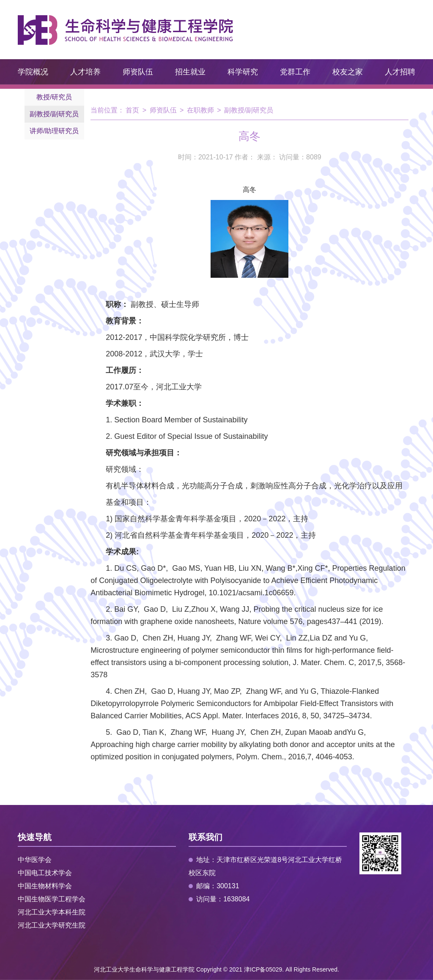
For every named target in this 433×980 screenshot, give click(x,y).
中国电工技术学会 (45, 873)
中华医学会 (35, 860)
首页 (132, 110)
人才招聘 (400, 72)
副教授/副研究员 (54, 114)
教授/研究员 (54, 97)
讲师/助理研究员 (54, 131)
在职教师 (200, 110)
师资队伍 (138, 72)
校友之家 (348, 72)
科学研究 (243, 72)
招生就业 (190, 72)
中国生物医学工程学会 (52, 899)
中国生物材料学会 (45, 886)
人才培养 (85, 72)
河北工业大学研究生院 (52, 925)
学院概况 (33, 72)
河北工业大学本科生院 (52, 912)
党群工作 (295, 72)
